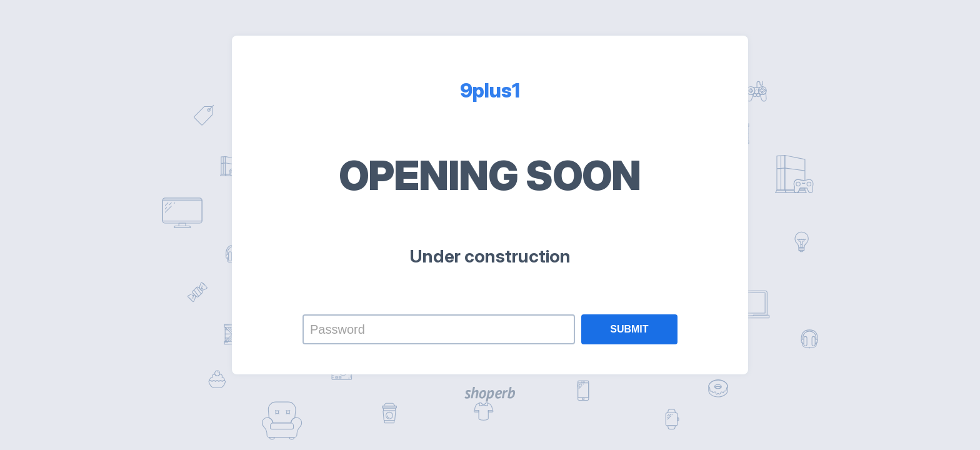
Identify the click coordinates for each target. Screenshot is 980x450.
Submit (629, 329)
